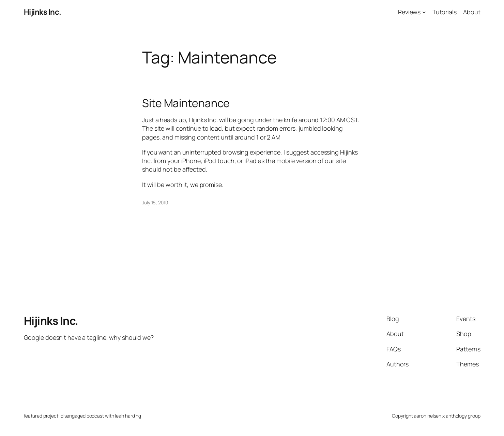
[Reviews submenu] (424, 12)
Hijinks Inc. (43, 12)
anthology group (463, 416)
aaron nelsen (427, 416)
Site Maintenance (186, 103)
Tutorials (445, 12)
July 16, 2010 (155, 202)
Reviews (409, 12)
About (472, 12)
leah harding (128, 416)
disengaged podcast (82, 416)
